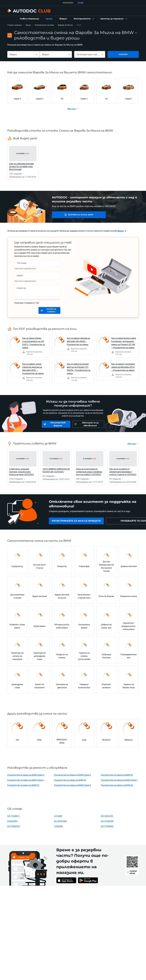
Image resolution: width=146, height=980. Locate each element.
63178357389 (60, 821)
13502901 (59, 826)
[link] (29, 19)
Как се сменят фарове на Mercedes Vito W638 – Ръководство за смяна (78, 341)
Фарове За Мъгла (65, 25)
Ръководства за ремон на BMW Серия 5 (73, 775)
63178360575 (14, 826)
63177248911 (14, 816)
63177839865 (107, 826)
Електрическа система (44, 25)
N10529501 (13, 821)
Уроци (28, 25)
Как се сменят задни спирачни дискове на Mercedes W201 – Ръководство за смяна (33, 369)
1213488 (58, 816)
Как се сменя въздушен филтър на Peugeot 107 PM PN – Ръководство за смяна (79, 369)
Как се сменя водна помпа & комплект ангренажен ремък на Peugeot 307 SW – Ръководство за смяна (124, 343)
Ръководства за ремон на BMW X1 (23, 785)
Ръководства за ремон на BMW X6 (117, 785)
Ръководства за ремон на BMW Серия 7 (119, 780)
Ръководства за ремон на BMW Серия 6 (73, 785)
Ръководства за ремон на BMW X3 (70, 780)
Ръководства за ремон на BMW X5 (117, 775)
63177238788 (107, 821)
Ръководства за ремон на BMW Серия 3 (26, 775)
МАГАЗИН (68, 3)
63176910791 (107, 816)
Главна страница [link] (14, 25)
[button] (84, 19)
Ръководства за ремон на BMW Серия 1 (26, 780)
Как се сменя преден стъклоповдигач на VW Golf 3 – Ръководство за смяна (34, 343)
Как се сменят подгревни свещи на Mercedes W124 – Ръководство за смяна (123, 367)
